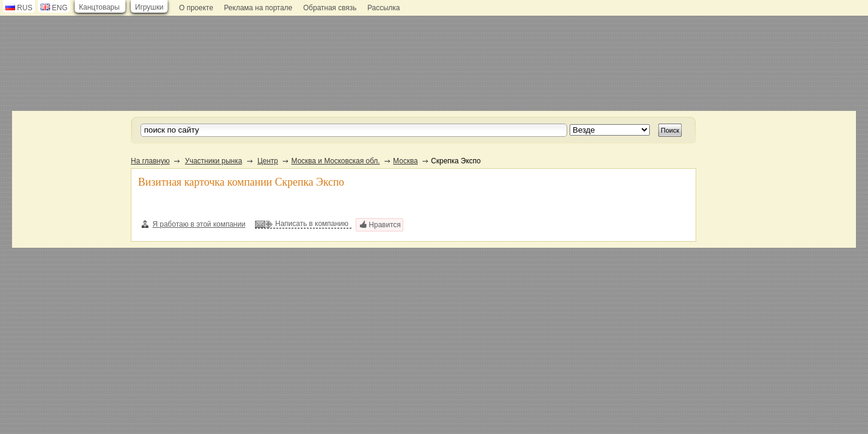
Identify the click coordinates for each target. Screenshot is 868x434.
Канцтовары (99, 7)
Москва (405, 161)
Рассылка (383, 8)
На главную (150, 161)
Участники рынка (214, 161)
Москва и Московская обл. (335, 161)
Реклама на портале (258, 8)
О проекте (196, 8)
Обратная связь (330, 8)
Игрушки (149, 7)
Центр (268, 161)
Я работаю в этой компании (193, 224)
